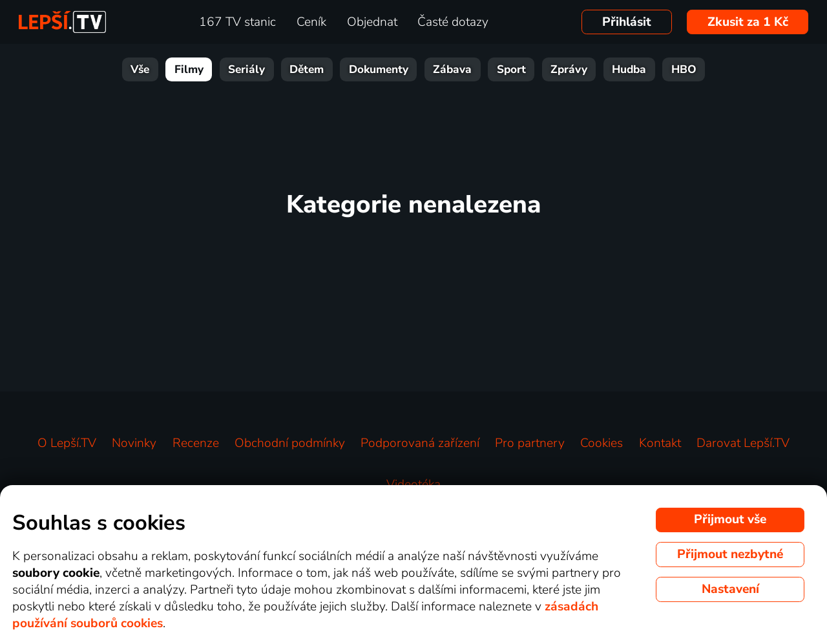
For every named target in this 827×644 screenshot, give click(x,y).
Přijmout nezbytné (730, 554)
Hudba (629, 69)
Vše (140, 69)
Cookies (602, 443)
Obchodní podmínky (290, 443)
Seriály (246, 69)
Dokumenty (379, 69)
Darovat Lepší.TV (743, 443)
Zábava (452, 69)
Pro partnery (530, 443)
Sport (511, 69)
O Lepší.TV (67, 443)
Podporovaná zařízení (420, 443)
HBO (684, 69)
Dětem (307, 69)
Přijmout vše (730, 519)
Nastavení (730, 589)
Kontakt (660, 443)
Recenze (196, 443)
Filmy (189, 69)
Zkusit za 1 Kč (748, 22)
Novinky (134, 443)
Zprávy (569, 69)
